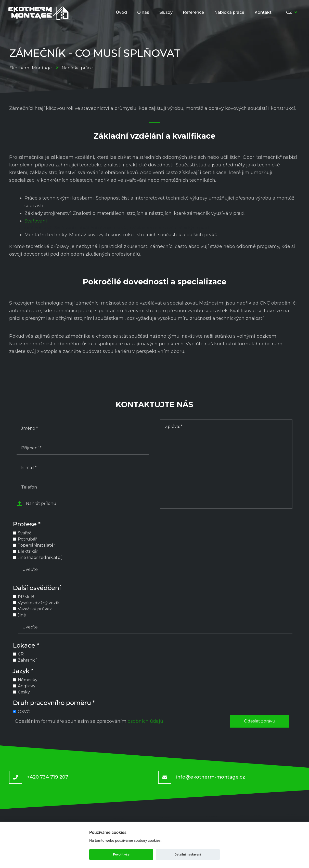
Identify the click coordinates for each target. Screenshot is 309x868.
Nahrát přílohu (36, 504)
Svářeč (25, 533)
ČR (21, 654)
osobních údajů (145, 721)
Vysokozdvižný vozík (39, 603)
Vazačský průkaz (35, 609)
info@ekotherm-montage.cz (211, 777)
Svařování (36, 221)
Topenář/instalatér (37, 545)
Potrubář (27, 539)
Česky (24, 692)
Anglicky (27, 686)
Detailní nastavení (188, 854)
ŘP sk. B (26, 597)
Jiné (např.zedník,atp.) (40, 557)
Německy (28, 680)
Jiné (22, 615)
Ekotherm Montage (30, 68)
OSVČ (24, 712)
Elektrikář (28, 551)
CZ (292, 12)
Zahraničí (27, 660)
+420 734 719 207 (48, 777)
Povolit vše (121, 854)
